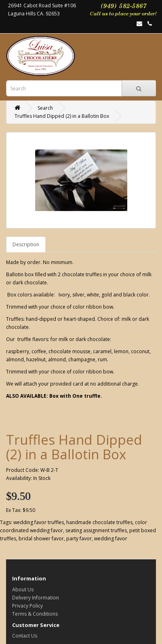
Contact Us (25, 636)
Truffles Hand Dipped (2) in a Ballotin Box (62, 116)
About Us (23, 590)
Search (45, 108)
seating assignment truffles (96, 530)
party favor (79, 538)
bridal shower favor (41, 538)
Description (26, 244)
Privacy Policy (27, 606)
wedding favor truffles (39, 522)
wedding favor (111, 538)
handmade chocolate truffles (99, 522)
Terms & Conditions (35, 614)
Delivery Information (36, 598)
